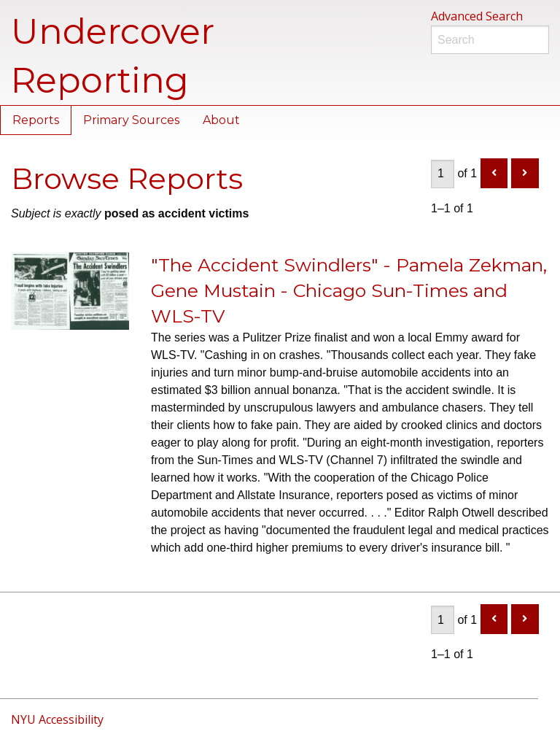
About (221, 120)
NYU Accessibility (57, 719)
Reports (36, 120)
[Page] (443, 174)
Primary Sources (131, 120)
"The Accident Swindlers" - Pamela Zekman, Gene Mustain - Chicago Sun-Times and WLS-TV (349, 290)
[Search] (490, 40)
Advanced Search (477, 16)
